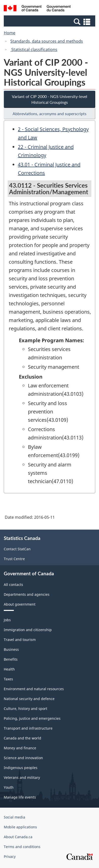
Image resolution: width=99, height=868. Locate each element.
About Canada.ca (18, 837)
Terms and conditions (22, 847)
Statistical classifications (34, 49)
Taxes (8, 679)
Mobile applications (20, 827)
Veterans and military (22, 777)
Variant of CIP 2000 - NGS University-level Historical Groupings (49, 99)
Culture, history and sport (26, 709)
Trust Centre (14, 559)
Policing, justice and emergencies (32, 718)
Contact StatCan (17, 549)
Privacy (10, 857)
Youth (9, 787)
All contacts (13, 585)
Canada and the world (22, 738)
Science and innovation (23, 758)
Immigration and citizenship (28, 630)
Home (10, 33)
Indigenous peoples (21, 768)
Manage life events (20, 797)
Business (11, 649)
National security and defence (29, 699)
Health (9, 669)
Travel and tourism (20, 640)
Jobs (7, 620)
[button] (50, 21)
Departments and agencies (27, 594)
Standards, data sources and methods (47, 41)
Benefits (11, 659)
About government (20, 604)
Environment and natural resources (34, 689)
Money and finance (20, 748)
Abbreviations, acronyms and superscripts (49, 114)
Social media (14, 817)
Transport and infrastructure (28, 728)
